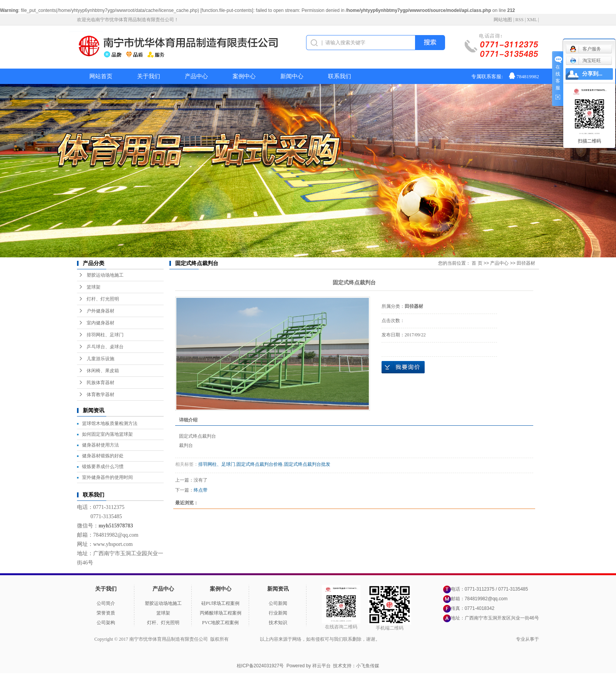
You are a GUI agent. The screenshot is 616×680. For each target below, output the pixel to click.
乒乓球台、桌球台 (105, 347)
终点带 (201, 490)
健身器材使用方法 (100, 445)
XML (532, 20)
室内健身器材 (100, 323)
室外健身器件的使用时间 (107, 477)
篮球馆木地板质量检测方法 (110, 423)
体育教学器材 (100, 395)
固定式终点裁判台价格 (259, 464)
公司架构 (106, 623)
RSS (520, 20)
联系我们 (340, 76)
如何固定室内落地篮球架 (107, 434)
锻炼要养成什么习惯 (103, 467)
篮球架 (94, 287)
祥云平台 (321, 666)
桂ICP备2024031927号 (260, 666)
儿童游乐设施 (100, 359)
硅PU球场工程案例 (220, 603)
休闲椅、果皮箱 (103, 371)
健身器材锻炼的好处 (103, 456)
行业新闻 (278, 613)
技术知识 (278, 623)
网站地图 (503, 20)
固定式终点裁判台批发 (307, 464)
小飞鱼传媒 (368, 666)
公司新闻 (278, 603)
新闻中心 (292, 76)
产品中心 (196, 76)
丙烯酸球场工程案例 (221, 613)
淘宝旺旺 (585, 60)
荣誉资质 (106, 613)
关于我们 (149, 76)
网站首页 (101, 76)
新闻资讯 (278, 589)
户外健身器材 (100, 311)
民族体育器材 (100, 383)
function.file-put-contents (227, 10)
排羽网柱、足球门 (105, 335)
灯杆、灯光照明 (103, 299)
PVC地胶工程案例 (220, 623)
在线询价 (403, 367)
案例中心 (244, 76)
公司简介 (106, 603)
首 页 (477, 263)
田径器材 (526, 263)
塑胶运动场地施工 (105, 275)
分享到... (592, 74)
